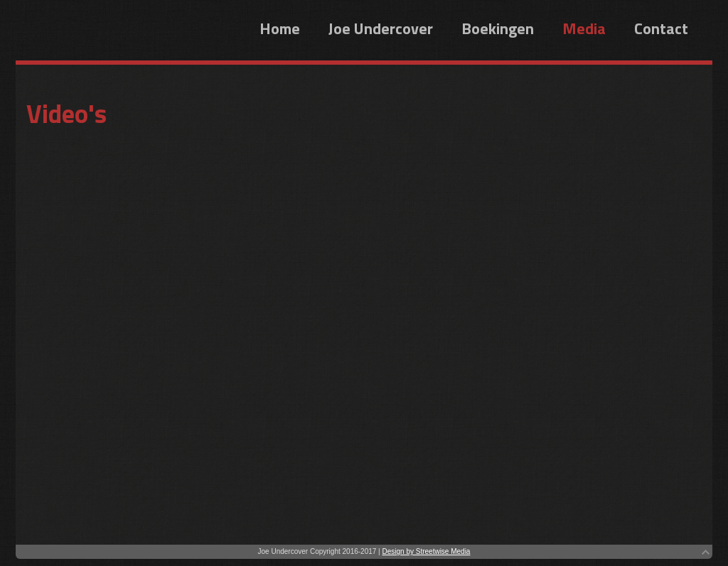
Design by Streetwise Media (426, 551)
